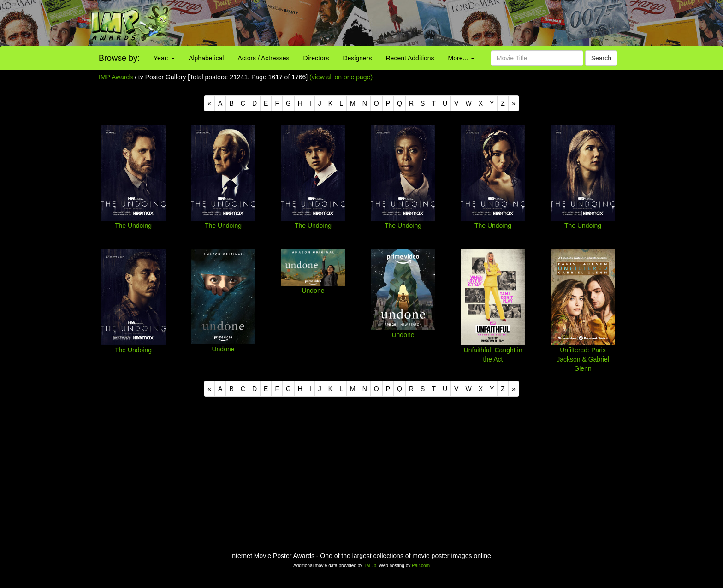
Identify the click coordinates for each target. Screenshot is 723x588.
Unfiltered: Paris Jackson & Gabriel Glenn (583, 359)
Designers (357, 58)
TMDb (370, 566)
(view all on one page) (341, 77)
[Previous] (209, 103)
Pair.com (421, 566)
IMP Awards (116, 77)
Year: (164, 58)
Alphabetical (206, 58)
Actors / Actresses (263, 58)
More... (461, 58)
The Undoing (133, 226)
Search (601, 58)
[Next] (514, 103)
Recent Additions (410, 58)
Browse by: (119, 58)
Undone (223, 349)
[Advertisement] (452, 23)
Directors (316, 58)
